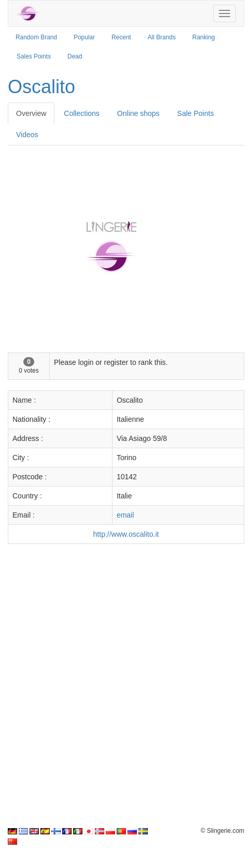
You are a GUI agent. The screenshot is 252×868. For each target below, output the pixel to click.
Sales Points (34, 56)
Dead (75, 56)
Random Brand (36, 37)
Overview (31, 113)
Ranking (204, 37)
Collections (81, 113)
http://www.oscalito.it (126, 534)
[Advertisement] (126, 680)
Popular (84, 37)
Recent (121, 37)
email (125, 515)
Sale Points (196, 113)
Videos (27, 135)
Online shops (138, 113)
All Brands (162, 37)
